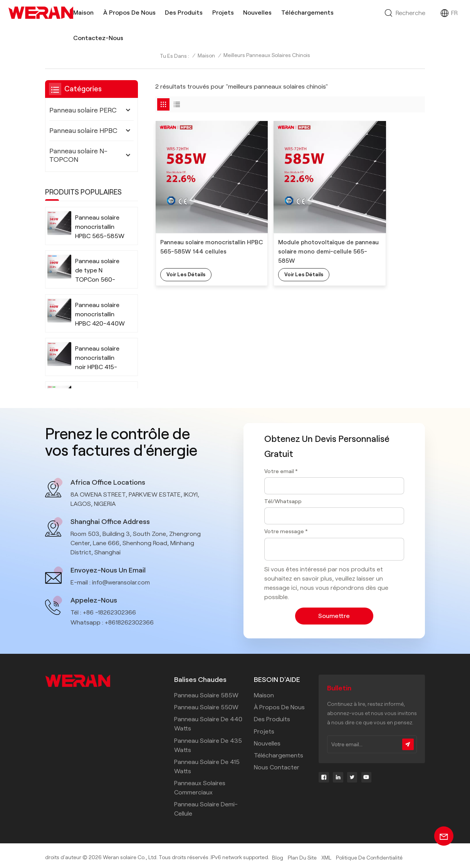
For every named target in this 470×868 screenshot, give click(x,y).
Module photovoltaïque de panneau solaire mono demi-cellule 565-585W (288, 225)
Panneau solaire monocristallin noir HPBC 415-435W (97, 358)
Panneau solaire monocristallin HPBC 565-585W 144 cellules (197, 225)
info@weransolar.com (123, 582)
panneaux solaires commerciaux (200, 787)
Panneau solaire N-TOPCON (78, 155)
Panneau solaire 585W (206, 694)
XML (326, 856)
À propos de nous (129, 13)
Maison (83, 13)
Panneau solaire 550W (206, 706)
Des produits (184, 13)
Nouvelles (257, 13)
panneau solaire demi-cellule (206, 808)
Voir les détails (186, 248)
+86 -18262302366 (110, 612)
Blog (278, 856)
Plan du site (302, 856)
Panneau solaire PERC (83, 110)
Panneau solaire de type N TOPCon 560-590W (97, 271)
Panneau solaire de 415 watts (207, 765)
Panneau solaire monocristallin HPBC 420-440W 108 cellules (100, 315)
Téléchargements (307, 13)
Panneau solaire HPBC (83, 131)
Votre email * (281, 471)
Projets (223, 13)
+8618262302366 (130, 622)
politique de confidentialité (369, 856)
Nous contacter (277, 766)
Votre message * (286, 531)
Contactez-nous (98, 38)
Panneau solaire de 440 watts (208, 723)
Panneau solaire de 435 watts (208, 744)
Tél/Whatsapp (283, 501)
